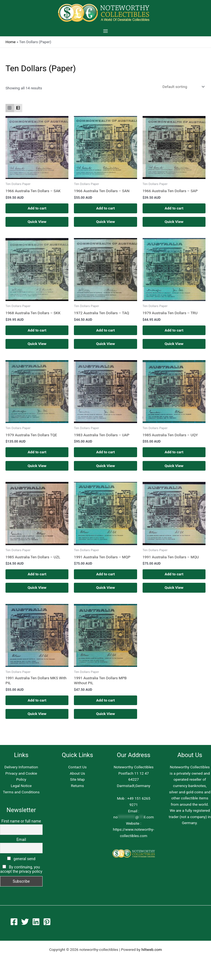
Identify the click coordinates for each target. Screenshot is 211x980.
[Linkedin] (36, 928)
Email (21, 846)
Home (11, 42)
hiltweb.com (152, 956)
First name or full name (21, 827)
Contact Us (77, 773)
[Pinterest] (47, 928)
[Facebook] (14, 928)
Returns (77, 791)
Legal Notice (21, 791)
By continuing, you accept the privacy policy (21, 875)
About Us (77, 779)
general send (21, 865)
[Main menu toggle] (105, 31)
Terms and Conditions (21, 798)
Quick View (37, 222)
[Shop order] (183, 87)
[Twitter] (25, 928)
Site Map (77, 785)
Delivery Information (21, 773)
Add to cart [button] (37, 208)
